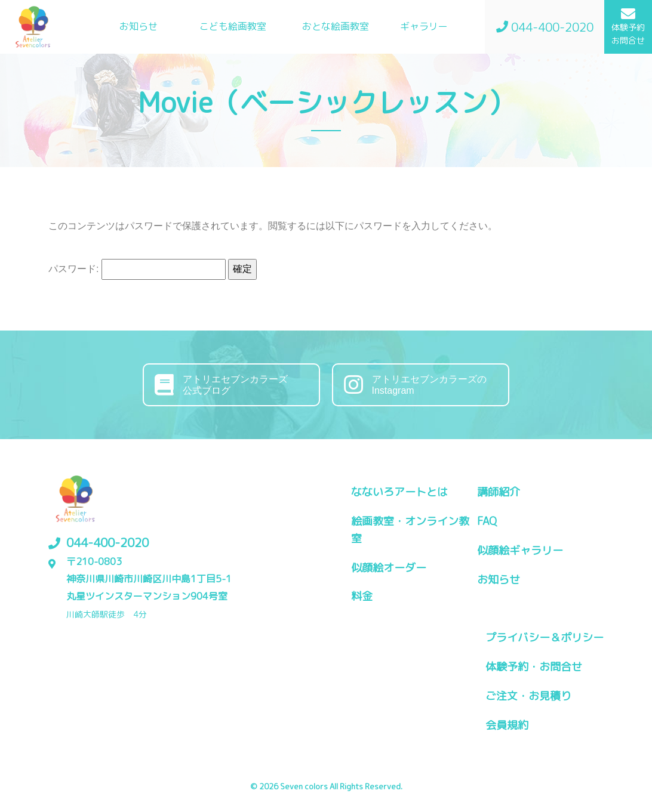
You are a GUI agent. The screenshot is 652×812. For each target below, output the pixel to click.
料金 (362, 596)
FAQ (487, 521)
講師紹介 (499, 492)
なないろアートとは (399, 492)
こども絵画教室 (233, 26)
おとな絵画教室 (336, 26)
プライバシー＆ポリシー (545, 637)
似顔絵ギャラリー (520, 550)
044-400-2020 (107, 542)
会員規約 (507, 725)
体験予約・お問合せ (534, 667)
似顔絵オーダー (389, 568)
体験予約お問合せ (628, 26)
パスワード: (137, 269)
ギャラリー (424, 26)
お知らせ (139, 26)
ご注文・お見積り (528, 696)
